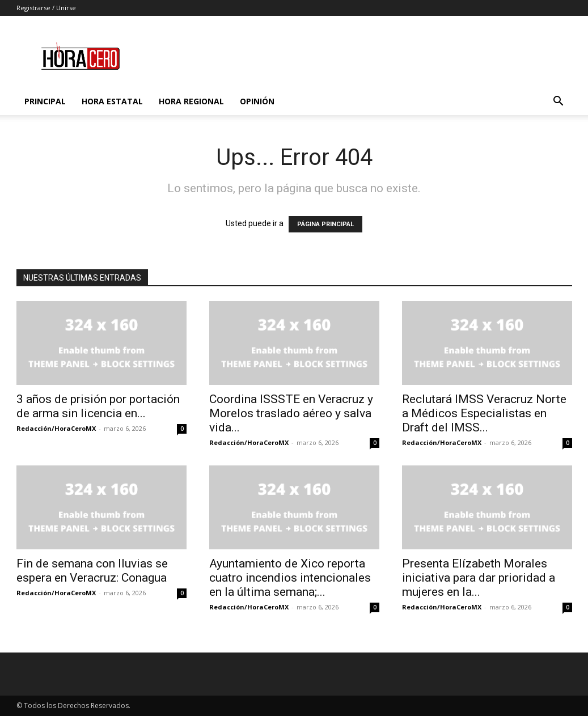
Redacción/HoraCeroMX (56, 428)
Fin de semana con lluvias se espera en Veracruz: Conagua (92, 571)
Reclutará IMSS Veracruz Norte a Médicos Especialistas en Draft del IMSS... (484, 413)
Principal (45, 101)
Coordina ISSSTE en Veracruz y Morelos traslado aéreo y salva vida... (291, 413)
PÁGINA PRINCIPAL (325, 224)
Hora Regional (191, 101)
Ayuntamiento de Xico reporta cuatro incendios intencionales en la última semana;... (290, 578)
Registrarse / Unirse (46, 8)
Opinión (257, 101)
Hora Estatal (112, 101)
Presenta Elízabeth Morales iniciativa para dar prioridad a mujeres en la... (479, 578)
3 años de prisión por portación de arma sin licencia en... (98, 406)
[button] (559, 102)
